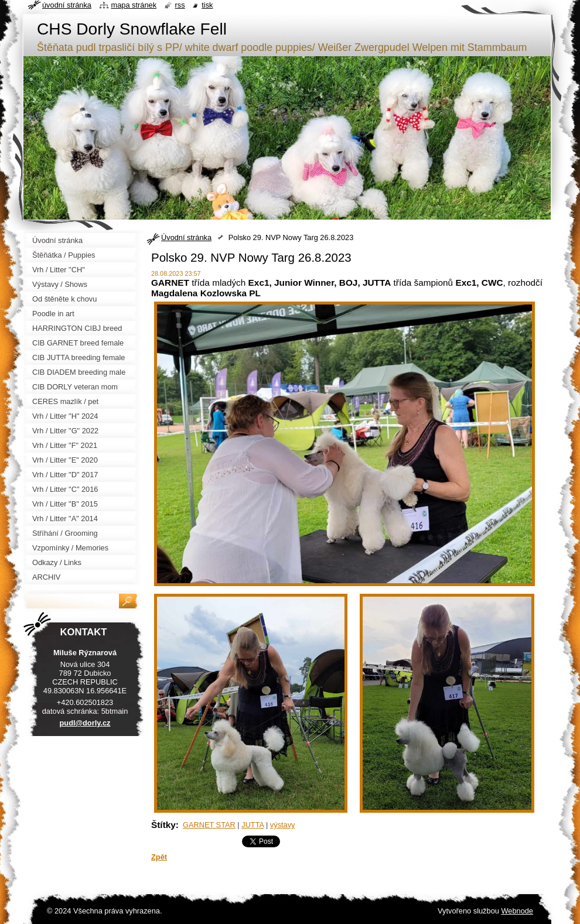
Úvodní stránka (186, 237)
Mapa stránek (134, 5)
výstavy (283, 825)
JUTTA (253, 825)
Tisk (207, 5)
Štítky (163, 825)
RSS (180, 5)
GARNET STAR (209, 825)
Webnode (517, 911)
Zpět (159, 857)
